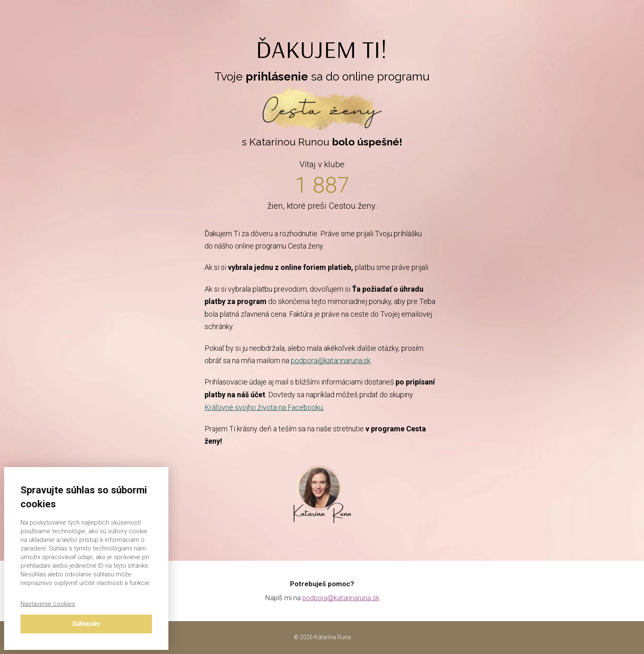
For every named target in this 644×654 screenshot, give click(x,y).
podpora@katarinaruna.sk (331, 360)
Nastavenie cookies (48, 604)
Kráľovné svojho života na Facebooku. (264, 407)
